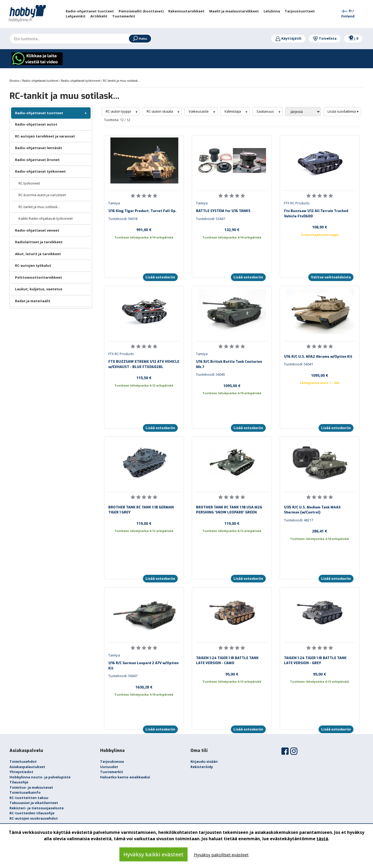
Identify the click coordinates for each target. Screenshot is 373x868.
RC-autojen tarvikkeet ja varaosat (45, 136)
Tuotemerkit (112, 772)
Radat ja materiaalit (33, 301)
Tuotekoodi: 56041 (299, 364)
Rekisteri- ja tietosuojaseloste (37, 808)
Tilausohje (19, 782)
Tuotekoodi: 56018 (123, 219)
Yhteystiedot (21, 772)
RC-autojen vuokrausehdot (34, 818)
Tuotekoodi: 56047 (123, 676)
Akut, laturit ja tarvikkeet (38, 254)
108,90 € (320, 227)
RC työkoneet (29, 183)
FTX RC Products (297, 203)
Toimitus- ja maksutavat (31, 787)
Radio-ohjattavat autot (36, 124)
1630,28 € (144, 687)
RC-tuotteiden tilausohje (32, 813)
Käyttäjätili (288, 38)
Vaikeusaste (199, 111)
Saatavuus (266, 111)
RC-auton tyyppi (119, 111)
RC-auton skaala (160, 111)
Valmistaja (233, 111)
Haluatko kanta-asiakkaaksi (125, 777)
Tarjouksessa (112, 761)
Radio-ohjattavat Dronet (37, 160)
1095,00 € (232, 385)
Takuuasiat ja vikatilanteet (34, 803)
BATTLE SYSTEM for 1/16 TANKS (223, 211)
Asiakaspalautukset (27, 767)
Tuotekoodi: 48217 (299, 520)
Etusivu (15, 81)
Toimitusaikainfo (25, 792)
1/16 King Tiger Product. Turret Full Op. (142, 211)
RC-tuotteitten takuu (29, 798)
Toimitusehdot (23, 761)
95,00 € (232, 674)
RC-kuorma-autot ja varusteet (42, 195)
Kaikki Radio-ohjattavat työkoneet (46, 218)
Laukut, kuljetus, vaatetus (39, 289)
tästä (322, 839)
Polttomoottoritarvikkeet (39, 277)
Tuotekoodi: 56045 (211, 374)
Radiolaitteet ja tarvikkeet (39, 242)
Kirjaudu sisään (204, 761)
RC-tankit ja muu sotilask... (39, 207)
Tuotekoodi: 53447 (211, 219)
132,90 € (232, 229)
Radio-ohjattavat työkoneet (40, 171)
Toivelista (325, 38)
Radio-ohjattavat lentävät (39, 148)
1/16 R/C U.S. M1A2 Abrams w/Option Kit (318, 357)
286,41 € (320, 531)
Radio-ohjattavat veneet (37, 230)
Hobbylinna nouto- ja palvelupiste (40, 777)
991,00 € (144, 229)
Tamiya (114, 203)
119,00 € (144, 523)
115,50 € (144, 378)
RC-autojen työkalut (33, 265)
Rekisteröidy (202, 767)
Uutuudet (109, 767)
